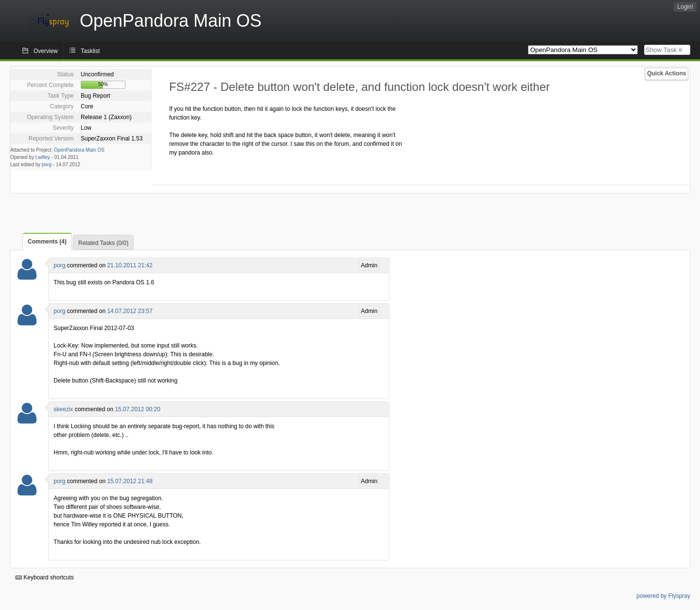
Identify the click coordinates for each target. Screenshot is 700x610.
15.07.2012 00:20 (137, 409)
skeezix (63, 409)
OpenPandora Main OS (79, 150)
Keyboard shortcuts (45, 577)
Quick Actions (666, 73)
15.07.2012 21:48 (130, 481)
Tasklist (90, 51)
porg (47, 165)
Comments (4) (47, 242)
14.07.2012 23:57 (130, 311)
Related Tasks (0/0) (103, 243)
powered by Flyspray (663, 596)
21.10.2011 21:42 (130, 265)
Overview (46, 51)
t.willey (43, 157)
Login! (685, 7)
